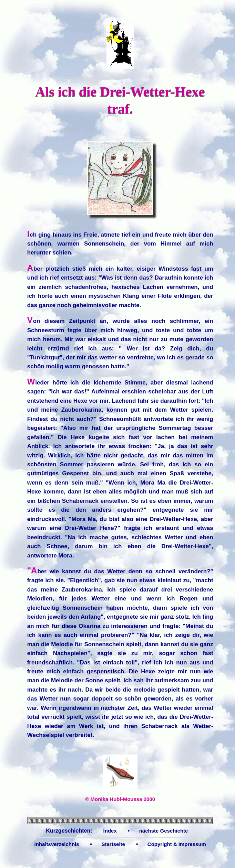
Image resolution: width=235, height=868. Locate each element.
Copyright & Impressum (177, 844)
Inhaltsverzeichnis (57, 844)
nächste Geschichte (164, 831)
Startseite (113, 844)
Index (110, 831)
